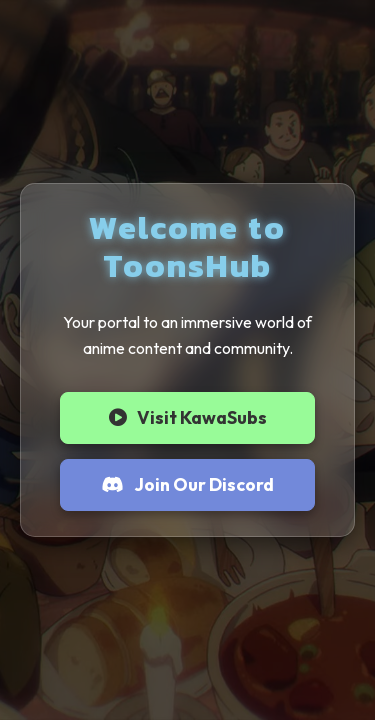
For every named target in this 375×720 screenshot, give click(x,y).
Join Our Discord (188, 484)
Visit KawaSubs (188, 417)
